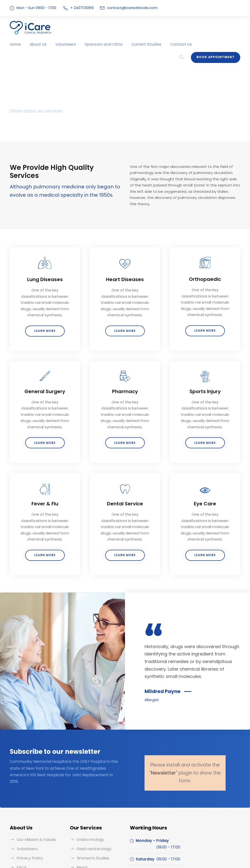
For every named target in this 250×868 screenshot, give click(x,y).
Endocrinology (89, 800)
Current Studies (133, 44)
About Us (36, 44)
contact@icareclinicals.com (127, 8)
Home (15, 44)
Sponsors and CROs (95, 44)
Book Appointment (217, 43)
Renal (82, 828)
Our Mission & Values (35, 800)
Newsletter (166, 733)
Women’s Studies (92, 819)
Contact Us (164, 44)
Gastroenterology (92, 809)
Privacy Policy (29, 819)
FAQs (21, 828)
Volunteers (61, 44)
